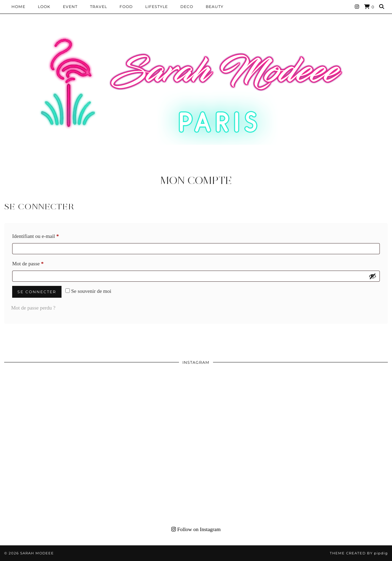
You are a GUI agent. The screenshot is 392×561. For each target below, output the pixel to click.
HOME (18, 7)
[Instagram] (357, 7)
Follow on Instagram (196, 529)
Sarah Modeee (37, 553)
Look (44, 7)
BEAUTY (215, 7)
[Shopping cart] (369, 7)
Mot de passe (40, 262)
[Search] (382, 7)
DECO (187, 7)
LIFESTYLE (157, 7)
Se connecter (37, 292)
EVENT (70, 7)
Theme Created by (359, 553)
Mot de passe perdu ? (33, 308)
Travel (99, 7)
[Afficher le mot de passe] (373, 276)
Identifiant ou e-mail (47, 235)
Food (126, 7)
